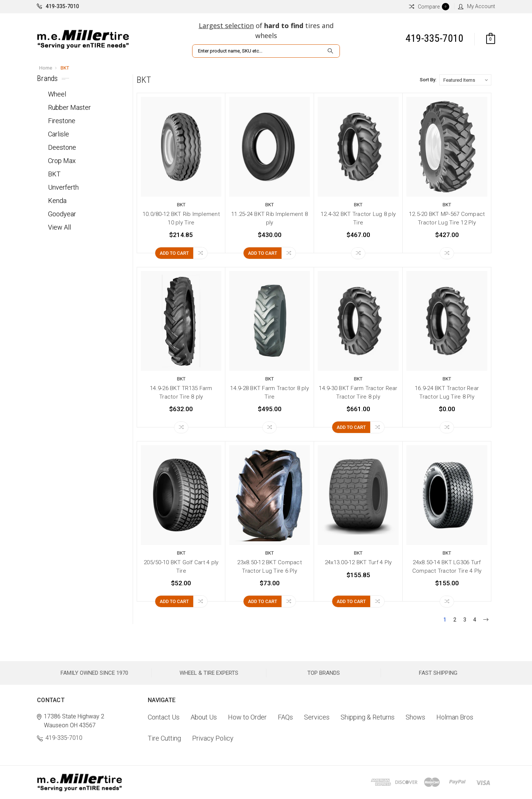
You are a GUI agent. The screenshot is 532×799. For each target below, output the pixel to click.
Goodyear (62, 214)
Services (317, 717)
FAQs (285, 717)
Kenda (57, 201)
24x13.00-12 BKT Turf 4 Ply (358, 562)
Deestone (62, 147)
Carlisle (59, 134)
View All (59, 227)
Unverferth (63, 187)
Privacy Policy (213, 738)
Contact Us (164, 717)
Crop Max (62, 161)
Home (46, 68)
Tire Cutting (164, 738)
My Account (477, 6)
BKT (65, 68)
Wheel (57, 94)
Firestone (62, 121)
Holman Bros (455, 717)
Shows (415, 717)
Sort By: (428, 80)
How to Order (247, 717)
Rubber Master (69, 107)
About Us (204, 717)
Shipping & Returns (368, 717)
